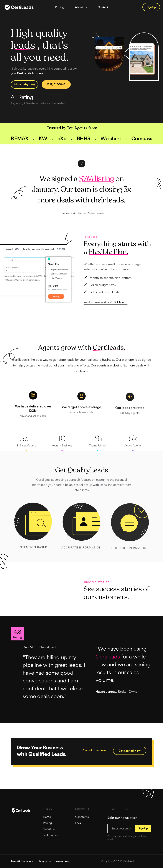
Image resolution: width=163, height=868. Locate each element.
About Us (81, 7)
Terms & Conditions (22, 861)
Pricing (60, 7)
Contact (103, 7)
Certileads (129, 861)
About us (49, 829)
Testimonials (51, 835)
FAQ (78, 823)
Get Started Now (130, 751)
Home (47, 817)
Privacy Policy (63, 861)
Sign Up (151, 7)
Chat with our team (94, 750)
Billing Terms (44, 861)
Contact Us (82, 817)
